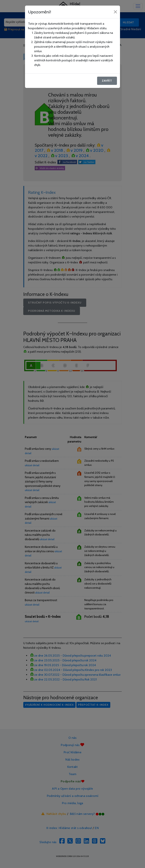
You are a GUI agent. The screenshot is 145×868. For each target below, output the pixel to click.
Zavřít (107, 81)
